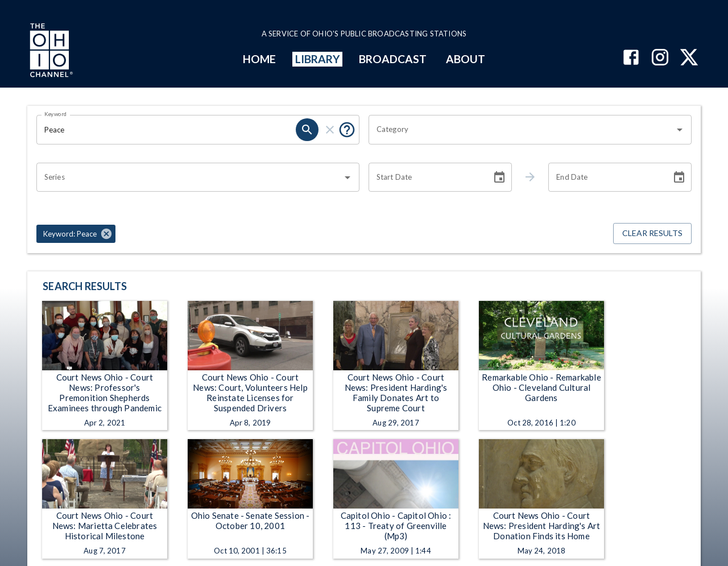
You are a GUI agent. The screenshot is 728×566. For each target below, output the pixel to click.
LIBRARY (318, 59)
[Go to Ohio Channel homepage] (50, 52)
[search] (307, 130)
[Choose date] (499, 177)
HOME (259, 59)
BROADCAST (393, 59)
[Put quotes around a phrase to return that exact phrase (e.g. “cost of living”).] (347, 130)
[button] (76, 234)
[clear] (330, 130)
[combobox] (522, 130)
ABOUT (466, 59)
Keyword (56, 114)
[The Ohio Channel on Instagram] (660, 58)
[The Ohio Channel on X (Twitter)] (689, 58)
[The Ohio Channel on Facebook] (631, 58)
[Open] (680, 130)
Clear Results (652, 234)
